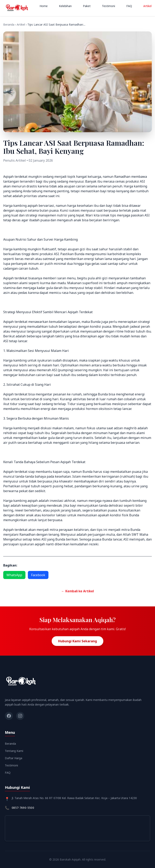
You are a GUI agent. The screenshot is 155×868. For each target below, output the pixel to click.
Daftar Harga (14, 758)
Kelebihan (65, 6)
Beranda (9, 24)
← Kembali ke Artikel (78, 591)
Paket (87, 6)
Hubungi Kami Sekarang (77, 641)
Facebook (38, 575)
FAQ (129, 6)
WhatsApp (14, 575)
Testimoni (108, 6)
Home (44, 6)
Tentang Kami (14, 751)
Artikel (147, 6)
